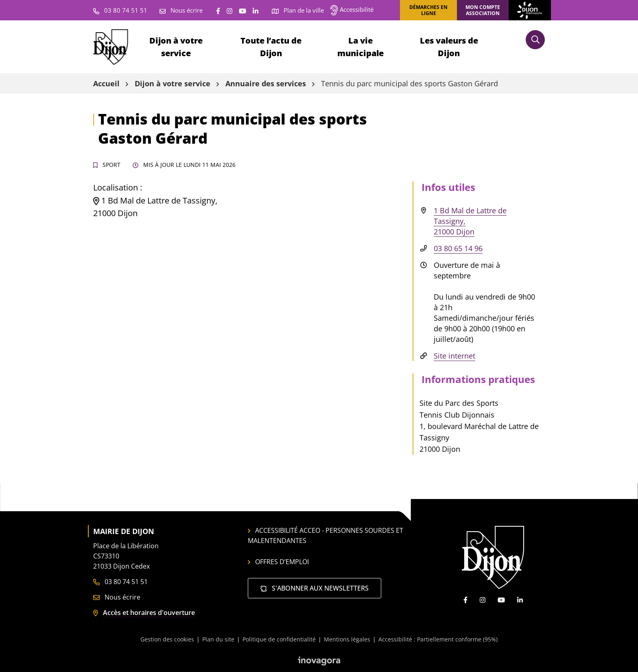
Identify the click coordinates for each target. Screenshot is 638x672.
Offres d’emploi (278, 562)
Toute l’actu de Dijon (271, 47)
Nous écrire (117, 597)
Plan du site (218, 639)
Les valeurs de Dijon (449, 47)
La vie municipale (361, 47)
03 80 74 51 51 (120, 582)
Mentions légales (347, 639)
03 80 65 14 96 (458, 248)
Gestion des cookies (167, 639)
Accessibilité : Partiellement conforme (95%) (438, 639)
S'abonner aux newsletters (315, 588)
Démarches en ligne (428, 10)
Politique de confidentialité (279, 639)
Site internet (454, 356)
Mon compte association (483, 10)
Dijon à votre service (176, 47)
